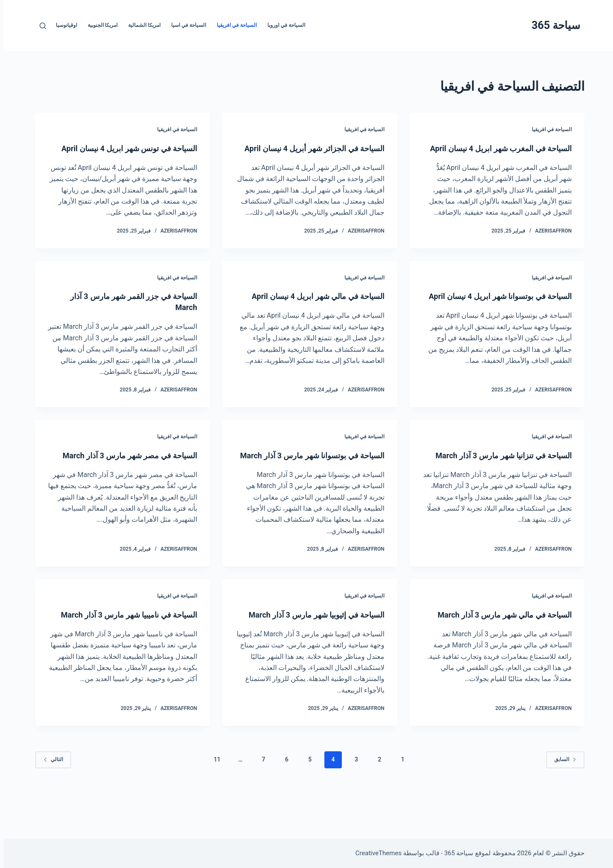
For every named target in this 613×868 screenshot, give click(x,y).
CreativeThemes (375, 853)
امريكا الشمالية (141, 25)
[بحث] (39, 26)
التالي (50, 793)
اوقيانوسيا (63, 25)
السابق (562, 793)
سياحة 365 (553, 25)
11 (214, 793)
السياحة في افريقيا (233, 25)
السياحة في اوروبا (283, 25)
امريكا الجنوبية (99, 25)
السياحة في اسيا (185, 25)
